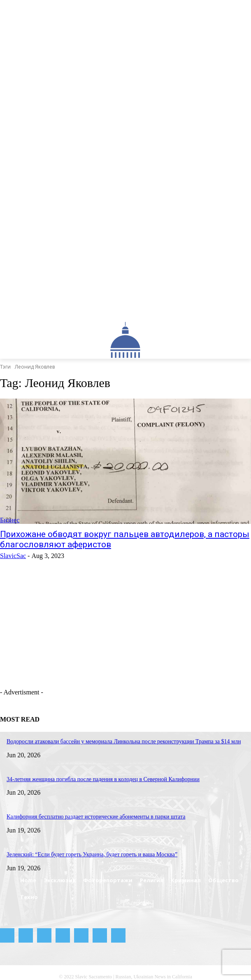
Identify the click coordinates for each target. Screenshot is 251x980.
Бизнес (10, 520)
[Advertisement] (105, 643)
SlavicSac (13, 556)
